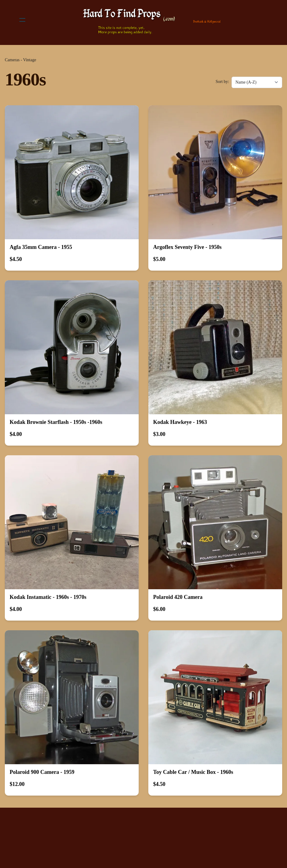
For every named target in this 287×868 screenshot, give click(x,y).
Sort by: (222, 82)
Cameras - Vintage (20, 60)
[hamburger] (22, 20)
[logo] (151, 20)
